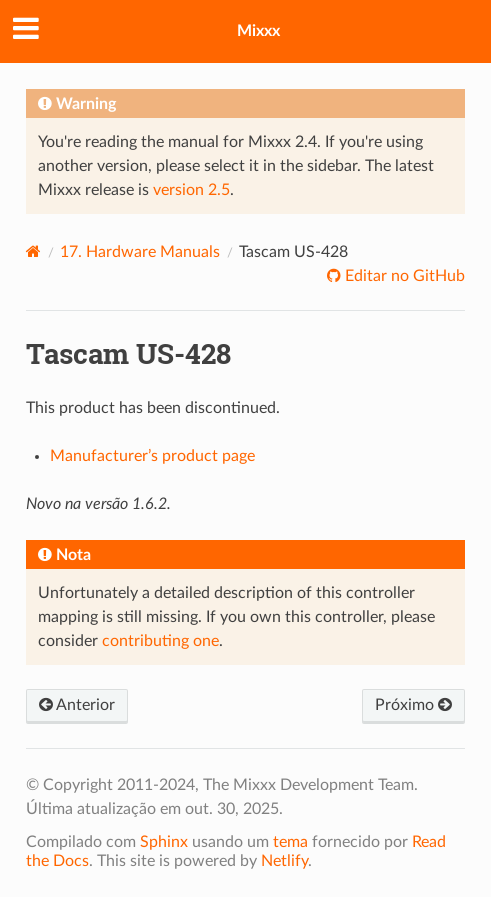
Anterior (77, 705)
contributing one (160, 641)
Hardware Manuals (140, 252)
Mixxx (258, 31)
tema (290, 842)
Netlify (284, 861)
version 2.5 (191, 190)
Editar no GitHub (403, 276)
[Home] (33, 251)
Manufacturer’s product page (152, 456)
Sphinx (164, 842)
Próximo (413, 705)
